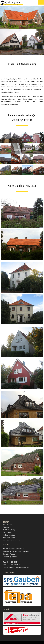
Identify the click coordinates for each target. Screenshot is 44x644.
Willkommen (8, 525)
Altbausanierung (9, 530)
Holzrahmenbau (9, 535)
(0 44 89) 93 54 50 (14, 562)
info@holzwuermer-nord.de (19, 568)
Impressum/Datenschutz (12, 541)
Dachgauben (8, 533)
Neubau (6, 527)
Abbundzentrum (9, 538)
